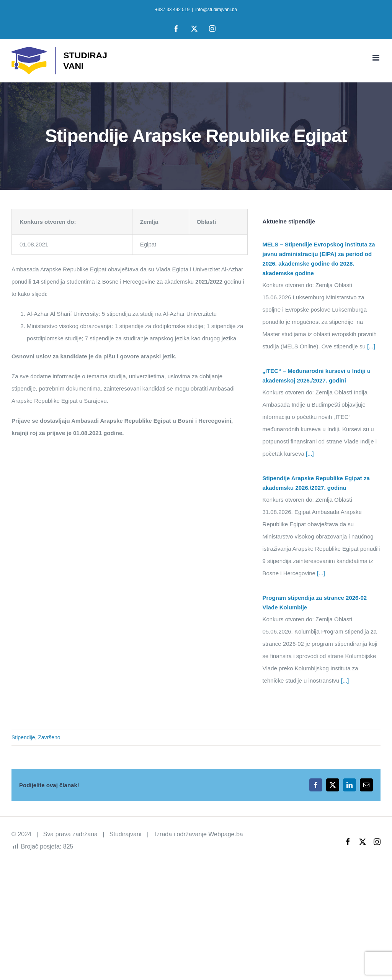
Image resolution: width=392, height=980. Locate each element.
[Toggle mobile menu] (376, 58)
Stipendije (23, 737)
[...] (370, 346)
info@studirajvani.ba (216, 10)
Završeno (49, 737)
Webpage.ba (225, 834)
